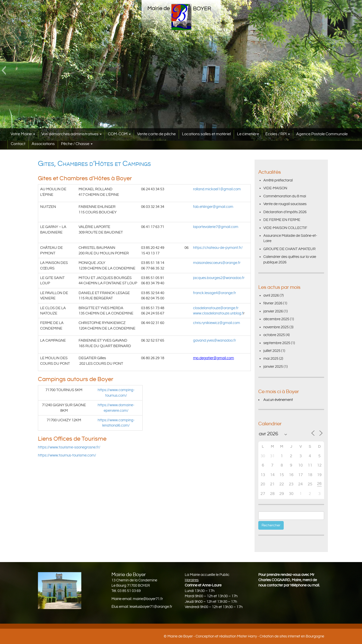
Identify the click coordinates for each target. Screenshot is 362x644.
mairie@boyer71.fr (148, 599)
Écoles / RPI (278, 134)
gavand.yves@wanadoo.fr (215, 340)
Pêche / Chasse (77, 144)
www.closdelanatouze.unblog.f (218, 313)
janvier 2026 (273, 311)
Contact (18, 144)
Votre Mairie (23, 134)
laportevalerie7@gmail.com (216, 227)
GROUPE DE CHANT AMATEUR (289, 249)
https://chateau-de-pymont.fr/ (218, 248)
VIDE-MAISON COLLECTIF (285, 228)
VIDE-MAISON (275, 188)
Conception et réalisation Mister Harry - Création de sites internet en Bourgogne (260, 636)
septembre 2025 (277, 343)
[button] (4, 70)
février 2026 (273, 303)
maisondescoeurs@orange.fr (217, 263)
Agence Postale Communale (322, 134)
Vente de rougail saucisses (285, 204)
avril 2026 (271, 295)
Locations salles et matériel (206, 134)
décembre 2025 (276, 319)
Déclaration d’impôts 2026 (285, 212)
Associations (43, 144)
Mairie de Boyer (180, 636)
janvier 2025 (273, 367)
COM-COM (119, 134)
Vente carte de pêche (156, 134)
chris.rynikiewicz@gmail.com (217, 323)
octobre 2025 (274, 335)
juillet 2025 (272, 351)
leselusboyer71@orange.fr (151, 607)
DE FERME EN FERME (282, 220)
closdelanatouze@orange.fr (216, 308)
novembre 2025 (276, 327)
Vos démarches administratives (72, 134)
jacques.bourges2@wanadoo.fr (219, 278)
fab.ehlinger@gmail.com (213, 207)
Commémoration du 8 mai (285, 196)
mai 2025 (271, 359)
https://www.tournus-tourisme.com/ (67, 455)
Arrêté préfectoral (278, 180)
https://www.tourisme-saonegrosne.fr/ (69, 447)
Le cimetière (248, 134)
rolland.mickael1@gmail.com (217, 189)
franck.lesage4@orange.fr (215, 293)
